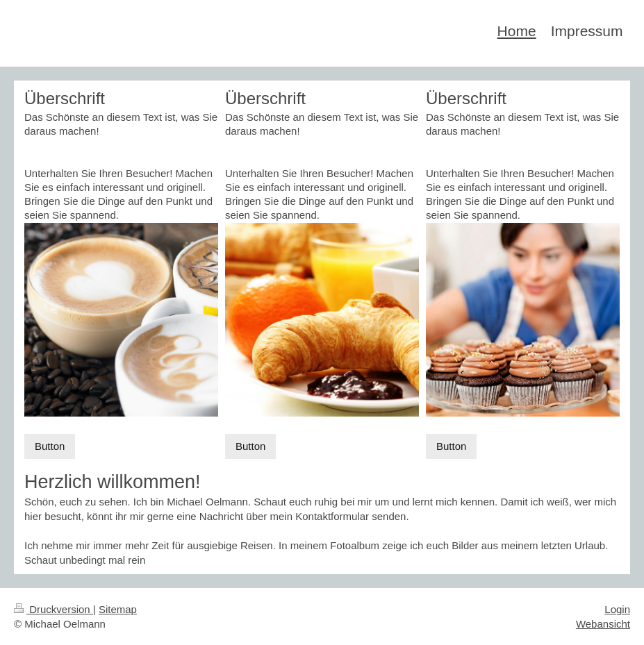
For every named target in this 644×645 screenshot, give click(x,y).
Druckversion (53, 609)
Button (50, 446)
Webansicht (603, 624)
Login (617, 609)
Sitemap (118, 609)
